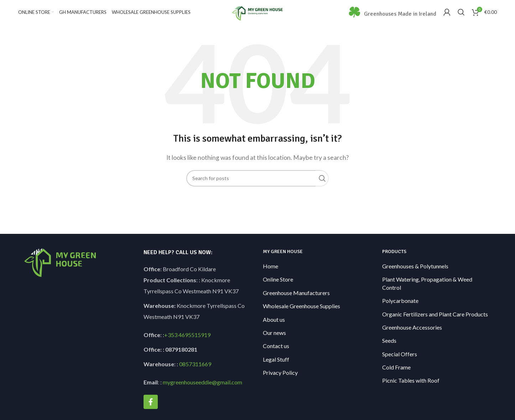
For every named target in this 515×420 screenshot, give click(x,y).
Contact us (276, 352)
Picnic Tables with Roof (411, 387)
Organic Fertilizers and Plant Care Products (435, 320)
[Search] (461, 15)
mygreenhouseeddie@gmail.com (202, 388)
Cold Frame (396, 374)
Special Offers (400, 360)
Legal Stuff (276, 365)
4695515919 (194, 341)
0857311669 (195, 370)
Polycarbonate (400, 307)
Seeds (389, 347)
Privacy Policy (280, 379)
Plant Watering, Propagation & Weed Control (427, 290)
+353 (171, 341)
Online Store (278, 286)
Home (270, 272)
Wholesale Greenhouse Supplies (301, 312)
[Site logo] (258, 14)
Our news (274, 339)
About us (274, 325)
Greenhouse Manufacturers (296, 299)
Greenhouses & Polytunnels (415, 272)
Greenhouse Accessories (412, 334)
